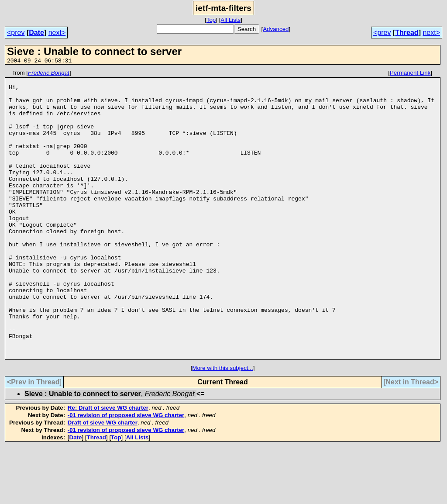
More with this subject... (222, 426)
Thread (407, 33)
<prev (16, 33)
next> (57, 33)
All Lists (230, 20)
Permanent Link (410, 74)
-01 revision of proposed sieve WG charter (126, 473)
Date (36, 33)
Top (211, 20)
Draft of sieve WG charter (103, 480)
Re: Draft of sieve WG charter (108, 465)
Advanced (276, 29)
